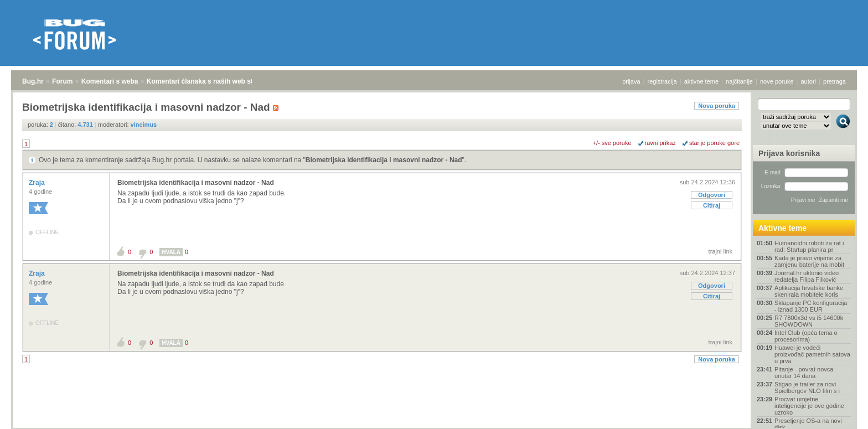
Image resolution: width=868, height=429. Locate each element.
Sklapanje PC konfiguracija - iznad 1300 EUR (811, 306)
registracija (662, 81)
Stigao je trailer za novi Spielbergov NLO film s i (807, 387)
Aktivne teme (782, 228)
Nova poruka (717, 106)
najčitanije (739, 81)
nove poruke (777, 81)
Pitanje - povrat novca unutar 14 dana (804, 373)
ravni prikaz (660, 143)
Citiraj (712, 205)
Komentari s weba (110, 81)
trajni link (720, 251)
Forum (62, 81)
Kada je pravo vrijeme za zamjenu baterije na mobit (809, 261)
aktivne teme (701, 81)
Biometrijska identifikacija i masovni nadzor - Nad (384, 160)
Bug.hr (33, 81)
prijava (631, 81)
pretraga (835, 81)
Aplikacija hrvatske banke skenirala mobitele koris (809, 291)
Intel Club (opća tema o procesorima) (806, 336)
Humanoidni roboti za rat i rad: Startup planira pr (809, 246)
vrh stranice (838, 413)
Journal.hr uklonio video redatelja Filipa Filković (807, 276)
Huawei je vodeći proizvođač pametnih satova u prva (812, 354)
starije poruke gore (714, 143)
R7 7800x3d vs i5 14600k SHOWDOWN (809, 321)
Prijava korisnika (789, 153)
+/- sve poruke (612, 143)
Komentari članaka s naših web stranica (210, 81)
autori (809, 81)
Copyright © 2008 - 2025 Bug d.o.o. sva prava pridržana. (434, 426)
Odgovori (712, 195)
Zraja (38, 183)
